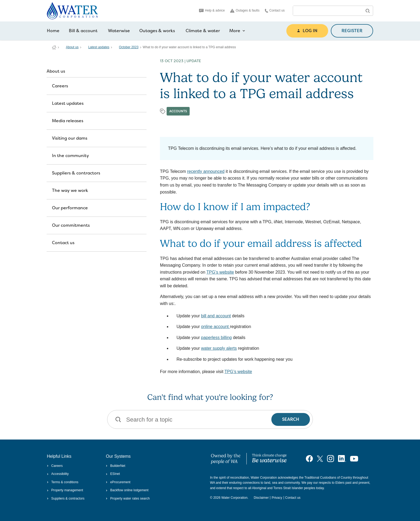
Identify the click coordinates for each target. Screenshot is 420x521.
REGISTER (352, 31)
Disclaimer (261, 498)
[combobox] (328, 11)
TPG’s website (220, 272)
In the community (70, 156)
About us (72, 47)
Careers (60, 86)
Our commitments (71, 225)
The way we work (70, 190)
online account (216, 327)
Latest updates (99, 47)
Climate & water (203, 31)
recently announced (206, 171)
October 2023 (129, 47)
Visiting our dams (70, 138)
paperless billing (217, 338)
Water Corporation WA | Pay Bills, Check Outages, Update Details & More (54, 47)
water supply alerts (219, 348)
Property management (65, 490)
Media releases (68, 121)
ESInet (113, 474)
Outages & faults (245, 11)
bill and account (216, 316)
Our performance (70, 208)
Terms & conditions (63, 482)
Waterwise (119, 31)
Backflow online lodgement (127, 490)
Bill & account (83, 31)
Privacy (277, 498)
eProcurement (118, 482)
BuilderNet (115, 466)
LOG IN (307, 31)
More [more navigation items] (237, 31)
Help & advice (212, 10)
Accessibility (58, 474)
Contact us (275, 11)
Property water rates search (128, 498)
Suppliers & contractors (76, 173)
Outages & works (157, 31)
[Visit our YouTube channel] (354, 459)
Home (53, 31)
